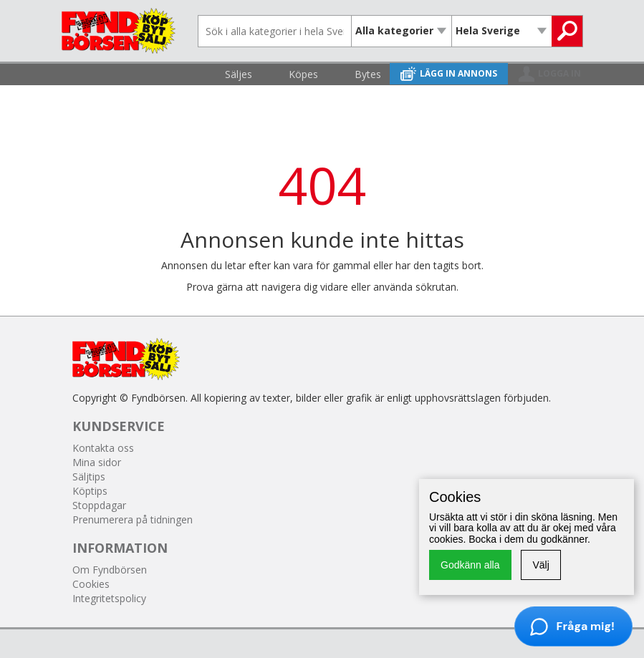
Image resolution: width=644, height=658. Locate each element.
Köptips (90, 491)
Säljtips (89, 476)
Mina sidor (97, 462)
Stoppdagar (99, 505)
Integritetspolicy (109, 598)
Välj (540, 565)
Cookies (91, 584)
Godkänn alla (470, 565)
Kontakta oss (103, 448)
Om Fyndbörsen (110, 570)
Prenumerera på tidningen (133, 519)
